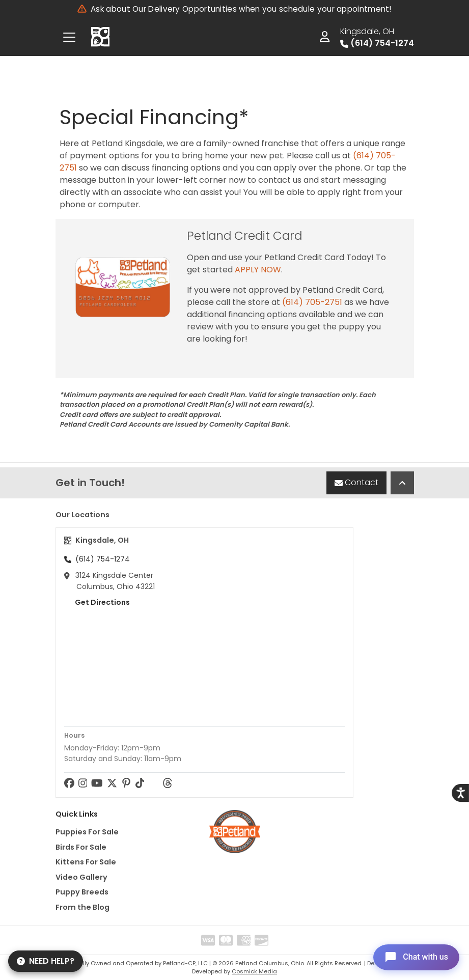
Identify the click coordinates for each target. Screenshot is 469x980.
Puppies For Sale (87, 832)
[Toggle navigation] (69, 37)
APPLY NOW (258, 270)
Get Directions (97, 602)
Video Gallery (81, 877)
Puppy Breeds (82, 892)
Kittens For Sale (86, 862)
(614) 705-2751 (312, 302)
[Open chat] (415, 957)
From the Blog (82, 907)
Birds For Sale (81, 847)
